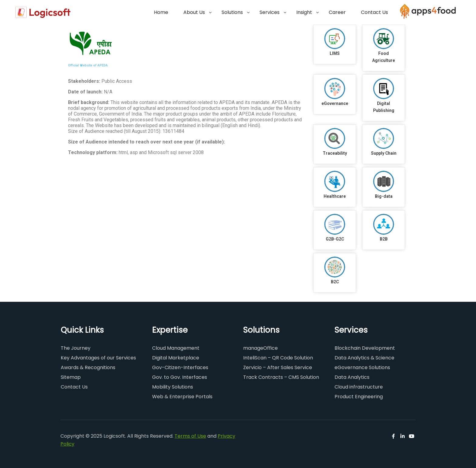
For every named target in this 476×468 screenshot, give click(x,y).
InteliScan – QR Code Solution (278, 358)
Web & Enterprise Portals (182, 397)
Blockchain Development (365, 348)
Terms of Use (190, 436)
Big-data (384, 196)
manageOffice (260, 348)
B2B (384, 239)
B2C (335, 282)
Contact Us (74, 387)
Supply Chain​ (384, 153)
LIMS (335, 53)
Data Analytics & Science (364, 358)
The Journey (76, 348)
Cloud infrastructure (359, 387)
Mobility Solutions (173, 387)
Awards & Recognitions (88, 367)
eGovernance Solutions (362, 367)
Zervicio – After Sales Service (278, 367)
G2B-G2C (335, 239)
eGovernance (335, 103)
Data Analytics (352, 377)
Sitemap (71, 377)
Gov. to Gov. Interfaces (180, 377)
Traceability (335, 153)
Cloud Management (176, 348)
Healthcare (335, 196)
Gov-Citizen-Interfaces (180, 367)
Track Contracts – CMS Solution (281, 377)
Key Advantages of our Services (98, 358)
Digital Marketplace (176, 358)
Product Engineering (359, 397)
